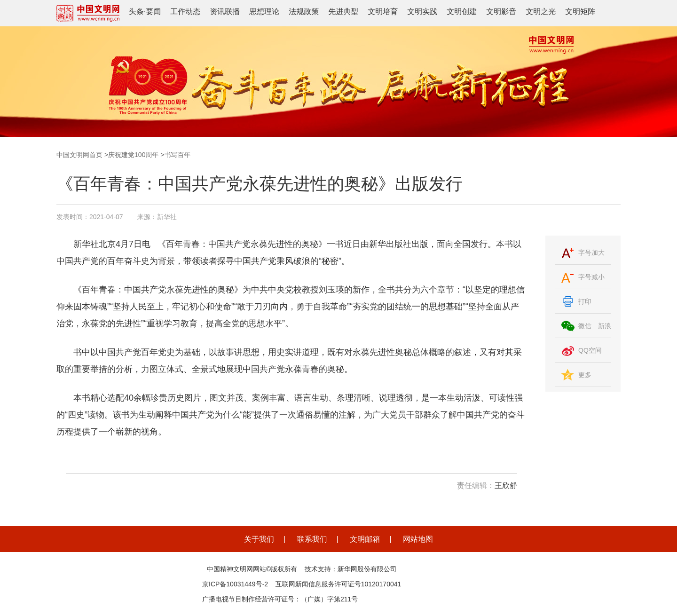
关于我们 (259, 539)
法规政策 (304, 12)
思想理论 (264, 12)
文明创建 (462, 12)
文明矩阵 (580, 12)
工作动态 (185, 12)
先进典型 (343, 12)
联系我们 (312, 539)
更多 (585, 375)
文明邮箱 (365, 539)
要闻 (153, 12)
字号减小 (591, 277)
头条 (136, 12)
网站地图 (418, 539)
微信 (585, 326)
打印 (585, 301)
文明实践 (422, 12)
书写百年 (178, 155)
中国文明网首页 (79, 155)
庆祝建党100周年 (133, 155)
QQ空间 (590, 350)
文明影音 (501, 12)
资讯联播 (225, 12)
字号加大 (591, 253)
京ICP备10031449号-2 (235, 584)
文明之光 (541, 12)
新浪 (605, 326)
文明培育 (383, 12)
